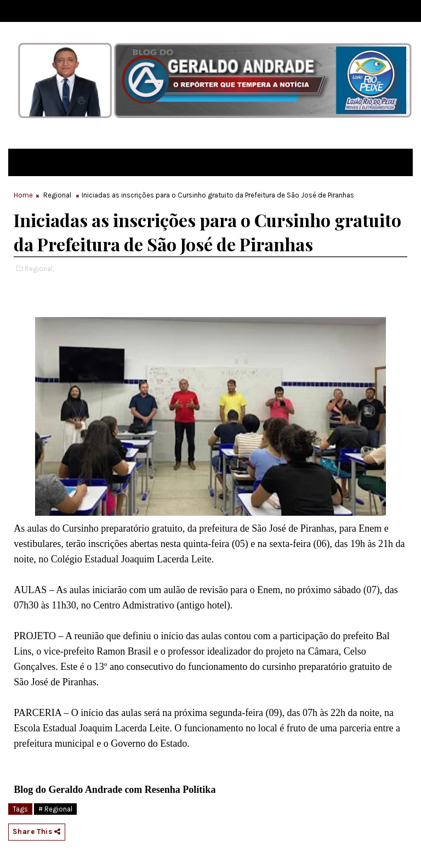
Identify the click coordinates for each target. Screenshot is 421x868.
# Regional (55, 809)
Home (23, 195)
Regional (57, 195)
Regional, (39, 269)
